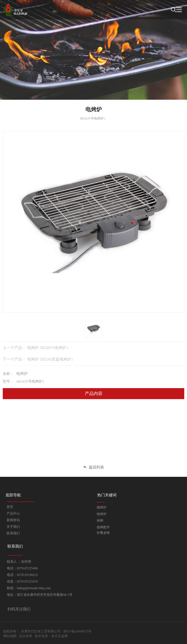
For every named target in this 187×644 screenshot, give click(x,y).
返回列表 (93, 467)
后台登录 (26, 636)
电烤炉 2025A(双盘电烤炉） (51, 359)
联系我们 (13, 533)
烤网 (100, 521)
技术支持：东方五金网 (51, 636)
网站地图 (10, 636)
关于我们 (13, 527)
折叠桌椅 (103, 533)
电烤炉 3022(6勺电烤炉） (49, 348)
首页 (10, 507)
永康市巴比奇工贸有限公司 (41, 631)
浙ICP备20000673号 (77, 631)
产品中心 (13, 513)
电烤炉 (102, 514)
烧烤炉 (102, 507)
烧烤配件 (103, 527)
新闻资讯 (13, 520)
